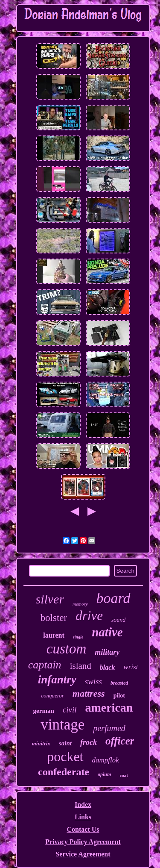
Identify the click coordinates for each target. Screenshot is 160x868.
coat (124, 775)
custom (67, 649)
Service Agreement (83, 854)
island (81, 666)
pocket (65, 756)
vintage (63, 725)
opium (104, 774)
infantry (57, 680)
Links (83, 817)
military (107, 652)
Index (83, 805)
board (113, 598)
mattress (89, 693)
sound (118, 620)
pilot (119, 696)
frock (89, 742)
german (44, 711)
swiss (93, 681)
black (108, 667)
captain (45, 665)
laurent (54, 635)
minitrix (41, 743)
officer (120, 741)
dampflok (106, 760)
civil (70, 710)
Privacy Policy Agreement (83, 842)
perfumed (109, 728)
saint (65, 743)
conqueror (52, 696)
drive (89, 616)
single (78, 637)
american (109, 708)
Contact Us (83, 829)
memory (80, 604)
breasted (119, 683)
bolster (54, 618)
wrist (131, 667)
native (107, 632)
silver (50, 599)
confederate (64, 772)
